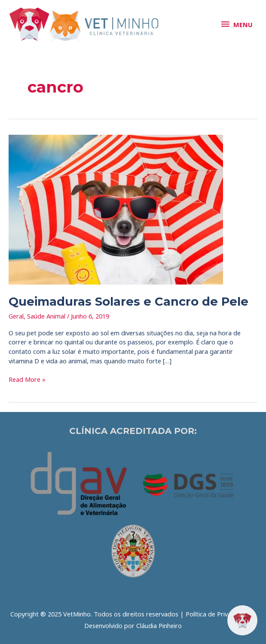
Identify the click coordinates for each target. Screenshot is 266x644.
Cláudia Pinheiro (159, 625)
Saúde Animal (46, 316)
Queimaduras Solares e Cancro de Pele (128, 302)
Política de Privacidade (218, 614)
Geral (16, 316)
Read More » (27, 379)
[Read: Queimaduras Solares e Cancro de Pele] (116, 209)
